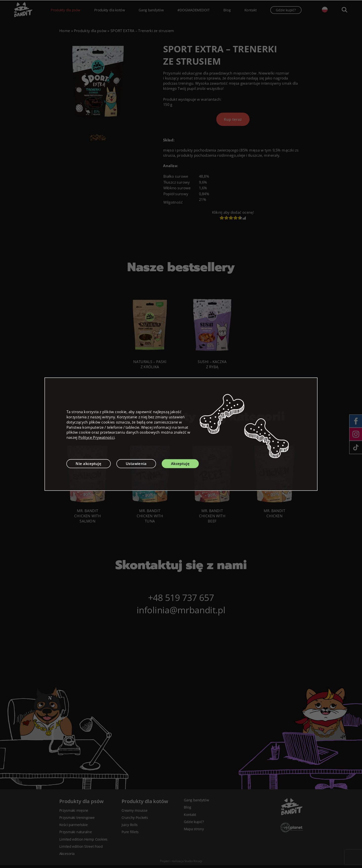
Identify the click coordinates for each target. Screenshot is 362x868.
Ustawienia (136, 464)
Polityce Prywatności (96, 437)
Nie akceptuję (88, 464)
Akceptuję (180, 464)
